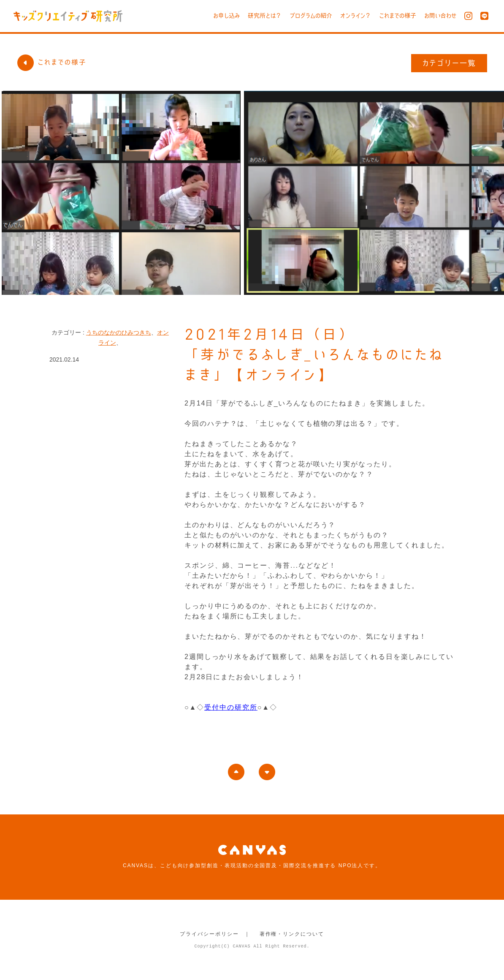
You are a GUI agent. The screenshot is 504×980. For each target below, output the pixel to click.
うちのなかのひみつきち (119, 332)
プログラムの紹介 (311, 16)
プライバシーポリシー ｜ (215, 934)
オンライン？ (356, 16)
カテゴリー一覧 (449, 63)
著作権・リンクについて (292, 934)
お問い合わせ (440, 16)
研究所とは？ (265, 16)
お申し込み (226, 16)
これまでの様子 (398, 16)
